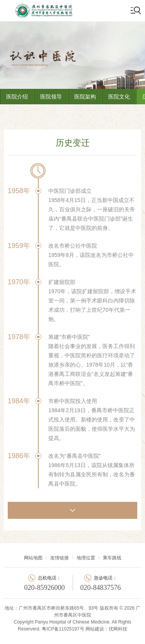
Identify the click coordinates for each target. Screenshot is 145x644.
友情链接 (60, 558)
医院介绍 (17, 97)
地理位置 (86, 558)
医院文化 (119, 97)
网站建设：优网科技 (106, 629)
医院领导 (51, 97)
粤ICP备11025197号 (63, 629)
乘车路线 (112, 558)
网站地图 (33, 558)
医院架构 (85, 97)
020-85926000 (45, 588)
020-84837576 (101, 588)
